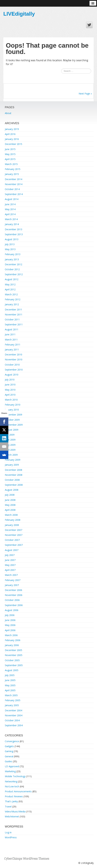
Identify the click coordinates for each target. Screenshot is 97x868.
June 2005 (10, 680)
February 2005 (13, 700)
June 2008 (10, 500)
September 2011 (14, 324)
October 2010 (12, 365)
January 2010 (12, 410)
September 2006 (14, 605)
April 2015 (10, 159)
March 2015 (11, 164)
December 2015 (13, 144)
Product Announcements (18, 791)
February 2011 (13, 345)
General (9, 756)
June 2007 (10, 560)
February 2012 (13, 299)
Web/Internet (12, 816)
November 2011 (14, 314)
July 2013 (10, 244)
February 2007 (13, 580)
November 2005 (14, 655)
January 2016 (12, 139)
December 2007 (13, 530)
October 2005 (12, 660)
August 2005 (12, 670)
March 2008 (11, 515)
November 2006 (14, 595)
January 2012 (12, 304)
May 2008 (10, 505)
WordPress (11, 837)
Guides (8, 761)
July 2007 (10, 555)
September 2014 (14, 194)
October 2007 (12, 540)
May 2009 (10, 445)
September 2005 (14, 665)
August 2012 (12, 279)
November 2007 (14, 535)
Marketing (10, 771)
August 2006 (12, 610)
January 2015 (12, 174)
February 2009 (13, 460)
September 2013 (14, 234)
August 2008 (12, 490)
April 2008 (10, 510)
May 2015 (10, 154)
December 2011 (13, 310)
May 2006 (10, 625)
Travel (8, 806)
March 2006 (11, 635)
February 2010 (13, 405)
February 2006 (13, 640)
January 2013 (12, 259)
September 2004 (14, 725)
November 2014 (14, 184)
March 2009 (11, 455)
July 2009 (10, 435)
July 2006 (10, 615)
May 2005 (10, 685)
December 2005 (13, 650)
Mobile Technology (15, 776)
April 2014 (10, 214)
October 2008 (12, 480)
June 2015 (10, 149)
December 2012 (13, 264)
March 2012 (11, 294)
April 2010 (10, 395)
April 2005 (10, 690)
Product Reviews (14, 796)
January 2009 (12, 465)
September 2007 (14, 545)
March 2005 (11, 695)
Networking (11, 781)
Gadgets (9, 746)
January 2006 (12, 645)
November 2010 (14, 359)
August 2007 (12, 550)
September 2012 (14, 274)
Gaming (9, 751)
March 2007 (11, 575)
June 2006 (10, 620)
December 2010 (13, 354)
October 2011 (12, 319)
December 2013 (13, 229)
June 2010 (10, 385)
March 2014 (11, 219)
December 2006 (13, 590)
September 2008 (14, 485)
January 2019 (12, 129)
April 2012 (10, 289)
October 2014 (12, 189)
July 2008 (10, 495)
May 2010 (10, 390)
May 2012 (10, 284)
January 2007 (12, 585)
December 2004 (13, 710)
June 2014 (10, 204)
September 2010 (14, 370)
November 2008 (14, 475)
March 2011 (11, 340)
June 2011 (10, 334)
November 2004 (14, 715)
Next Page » (85, 94)
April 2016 (10, 134)
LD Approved (12, 766)
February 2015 (13, 169)
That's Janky (11, 801)
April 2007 (10, 570)
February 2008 (13, 520)
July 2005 (10, 675)
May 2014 (10, 209)
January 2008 (12, 525)
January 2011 (12, 350)
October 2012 (12, 269)
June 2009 (10, 440)
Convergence (12, 741)
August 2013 (12, 239)
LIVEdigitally (19, 14)
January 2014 (12, 224)
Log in (8, 832)
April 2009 (10, 450)
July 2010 (10, 380)
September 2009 (14, 425)
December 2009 (13, 415)
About (8, 113)
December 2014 (13, 179)
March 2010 (11, 400)
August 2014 (12, 199)
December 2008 (13, 470)
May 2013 (10, 249)
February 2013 (13, 254)
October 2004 (12, 720)
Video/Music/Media (15, 811)
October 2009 (12, 420)
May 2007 (10, 565)
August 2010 (12, 375)
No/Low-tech (12, 786)
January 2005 (12, 705)
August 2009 (12, 430)
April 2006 (10, 630)
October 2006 (12, 600)
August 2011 (12, 329)
